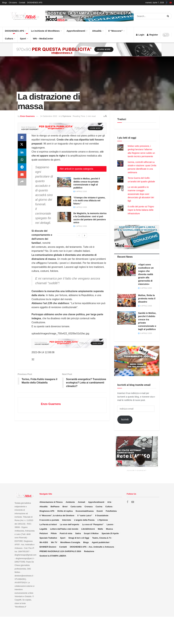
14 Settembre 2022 (49, 116)
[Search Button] (169, 16)
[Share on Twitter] (22, 145)
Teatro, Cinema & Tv (102, 538)
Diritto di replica (65, 511)
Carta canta (76, 507)
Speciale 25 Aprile (110, 533)
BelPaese (55, 507)
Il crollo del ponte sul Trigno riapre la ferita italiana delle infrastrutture (141, 210)
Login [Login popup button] (140, 35)
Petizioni (44, 533)
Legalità (43, 529)
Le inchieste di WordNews (46, 30)
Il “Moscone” (116, 31)
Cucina (99, 507)
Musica (109, 529)
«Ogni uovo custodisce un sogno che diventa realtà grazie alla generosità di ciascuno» (146, 274)
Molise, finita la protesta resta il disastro (147, 298)
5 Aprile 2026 (80, 207)
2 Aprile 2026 (80, 226)
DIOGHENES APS (35, 3)
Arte (109, 502)
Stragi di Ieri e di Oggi (79, 538)
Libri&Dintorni (88, 529)
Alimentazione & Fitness (51, 502)
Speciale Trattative (48, 538)
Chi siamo (13, 3)
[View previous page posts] (79, 236)
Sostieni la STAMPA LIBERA (53, 556)
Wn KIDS (44, 542)
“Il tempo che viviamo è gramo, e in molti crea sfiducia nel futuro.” (89, 201)
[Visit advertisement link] (89, 16)
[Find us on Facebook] (127, 502)
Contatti (22, 3)
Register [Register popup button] (152, 35)
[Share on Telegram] (22, 167)
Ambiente (70, 502)
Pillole (54, 533)
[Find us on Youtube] (133, 502)
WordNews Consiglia (70, 542)
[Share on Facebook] (22, 137)
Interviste (67, 520)
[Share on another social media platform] (22, 182)
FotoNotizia (111, 511)
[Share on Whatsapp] (22, 160)
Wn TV (54, 542)
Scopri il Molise (91, 533)
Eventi (100, 511)
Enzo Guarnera (27, 116)
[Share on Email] (22, 174)
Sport (24, 37)
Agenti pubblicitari (101, 542)
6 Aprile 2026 (80, 191)
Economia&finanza (85, 511)
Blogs (5, 3)
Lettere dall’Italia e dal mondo (64, 529)
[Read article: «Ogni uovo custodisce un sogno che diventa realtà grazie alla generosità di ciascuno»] (127, 270)
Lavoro (110, 524)
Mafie (100, 529)
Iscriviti (125, 419)
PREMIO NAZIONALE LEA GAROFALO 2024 (60, 551)
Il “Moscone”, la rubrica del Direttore (57, 515)
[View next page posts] (85, 236)
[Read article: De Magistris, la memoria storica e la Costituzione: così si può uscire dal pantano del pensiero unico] (64, 217)
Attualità (98, 30)
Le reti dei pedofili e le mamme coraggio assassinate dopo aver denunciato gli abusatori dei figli (141, 194)
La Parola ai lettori (48, 524)
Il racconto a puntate (49, 520)
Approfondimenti (77, 30)
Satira (78, 533)
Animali (81, 502)
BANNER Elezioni (48, 547)
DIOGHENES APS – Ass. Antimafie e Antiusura (92, 547)
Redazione (89, 551)
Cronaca (88, 507)
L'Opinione (66, 116)
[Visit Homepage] (22, 16)
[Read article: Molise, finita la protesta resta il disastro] (127, 300)
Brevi (65, 507)
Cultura (10, 37)
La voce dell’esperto (70, 524)
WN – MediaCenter (43, 39)
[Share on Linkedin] (22, 152)
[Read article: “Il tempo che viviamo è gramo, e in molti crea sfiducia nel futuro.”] (64, 201)
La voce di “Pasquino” (93, 524)
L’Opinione (103, 520)
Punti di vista (66, 533)
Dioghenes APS (47, 511)
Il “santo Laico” (85, 515)
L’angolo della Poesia (84, 520)
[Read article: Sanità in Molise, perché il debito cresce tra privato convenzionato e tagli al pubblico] (64, 182)
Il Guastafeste (102, 515)
